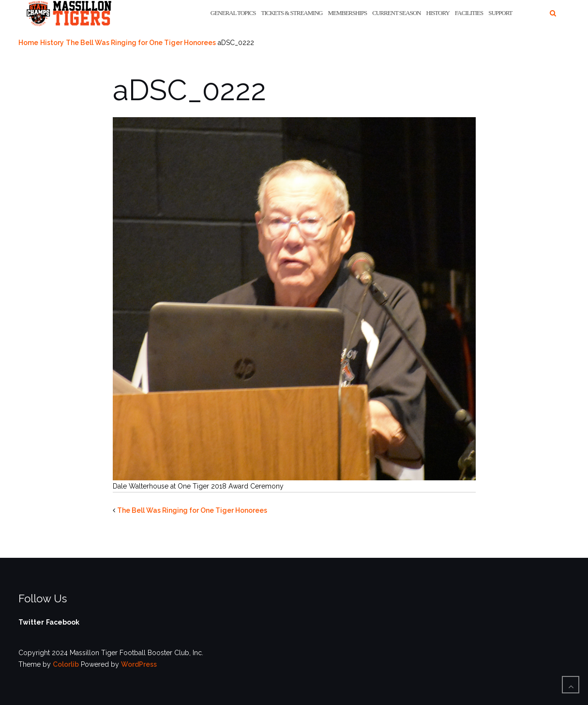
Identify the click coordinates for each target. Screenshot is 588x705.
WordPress (139, 664)
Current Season (396, 13)
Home (28, 43)
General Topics (233, 13)
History (437, 13)
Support (500, 13)
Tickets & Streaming (292, 13)
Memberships (347, 13)
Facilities (469, 13)
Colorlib (66, 664)
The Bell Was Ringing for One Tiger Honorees (141, 43)
